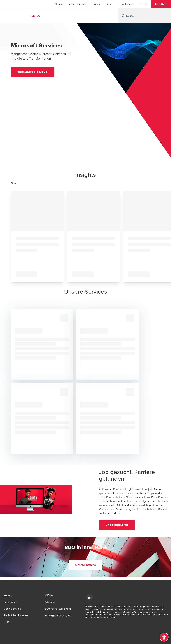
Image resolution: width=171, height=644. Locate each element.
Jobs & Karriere (127, 4)
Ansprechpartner (77, 4)
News (109, 4)
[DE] (142, 4)
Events (96, 4)
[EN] (147, 4)
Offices (58, 4)
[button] (161, 4)
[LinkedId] (90, 597)
